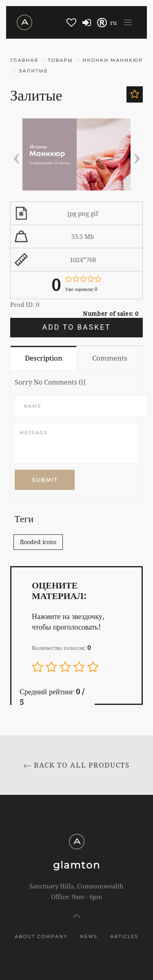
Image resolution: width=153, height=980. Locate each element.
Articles (124, 936)
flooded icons (38, 542)
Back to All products (76, 765)
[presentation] (16, 156)
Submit (45, 480)
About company (41, 936)
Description (44, 358)
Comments (110, 358)
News (89, 936)
